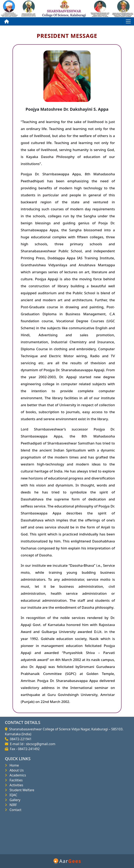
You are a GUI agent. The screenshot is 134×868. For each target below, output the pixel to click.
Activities (15, 785)
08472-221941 (20, 739)
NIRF (12, 805)
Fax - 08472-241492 (24, 749)
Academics (17, 775)
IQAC (12, 795)
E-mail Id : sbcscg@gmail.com (32, 744)
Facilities (15, 780)
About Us (16, 770)
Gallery (14, 800)
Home (13, 765)
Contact (15, 810)
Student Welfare (21, 790)
